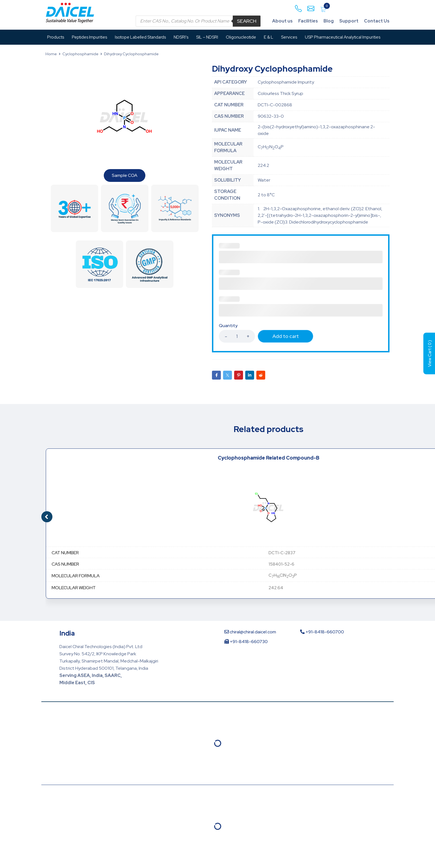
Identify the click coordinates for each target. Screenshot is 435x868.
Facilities (308, 21)
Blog (329, 21)
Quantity (228, 326)
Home (51, 54)
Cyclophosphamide (80, 54)
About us (282, 21)
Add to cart (286, 336)
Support (349, 21)
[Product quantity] (237, 336)
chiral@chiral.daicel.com (250, 632)
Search (247, 21)
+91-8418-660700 (322, 632)
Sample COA (125, 175)
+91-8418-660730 (246, 642)
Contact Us (377, 21)
